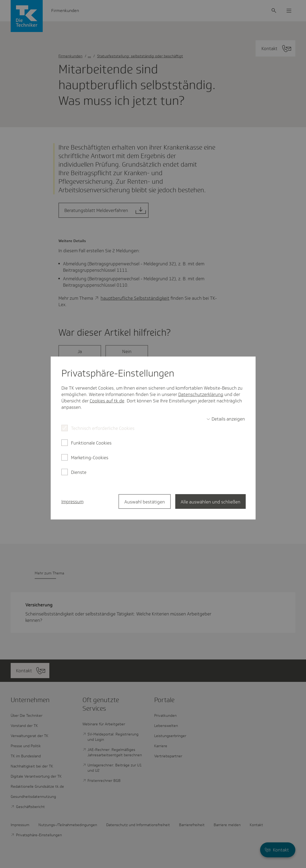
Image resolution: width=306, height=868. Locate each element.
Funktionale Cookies (91, 443)
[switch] (226, 419)
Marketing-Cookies (90, 458)
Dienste (79, 472)
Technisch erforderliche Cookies (103, 428)
